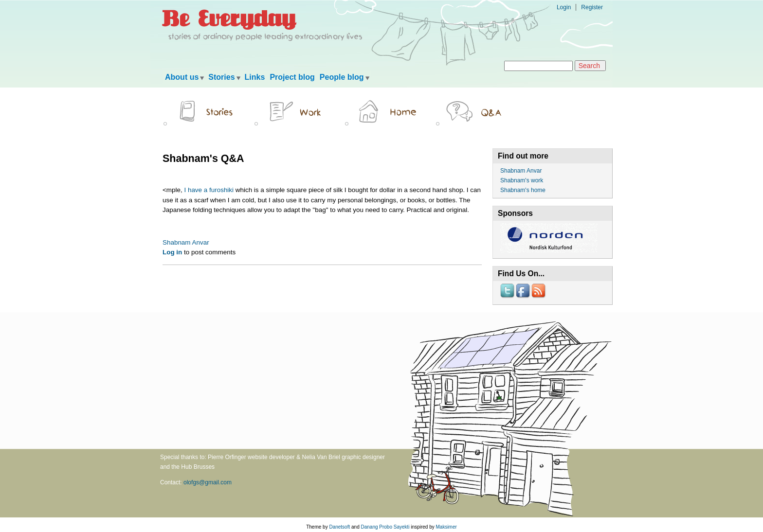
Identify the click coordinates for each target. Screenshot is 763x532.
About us (182, 77)
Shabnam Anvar (186, 242)
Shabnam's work (522, 180)
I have (193, 190)
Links (255, 77)
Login (564, 7)
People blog (342, 77)
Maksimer (446, 527)
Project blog (292, 77)
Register (592, 7)
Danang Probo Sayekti (385, 527)
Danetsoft (339, 527)
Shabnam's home (523, 190)
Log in (172, 252)
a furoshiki (219, 190)
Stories (221, 77)
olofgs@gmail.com (208, 482)
